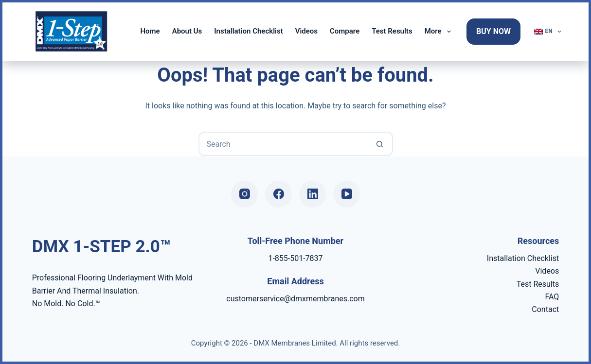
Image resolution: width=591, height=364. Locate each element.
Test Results (392, 31)
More (440, 32)
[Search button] (380, 144)
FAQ (552, 297)
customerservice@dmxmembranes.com (295, 299)
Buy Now (493, 31)
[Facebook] (278, 194)
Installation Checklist (248, 31)
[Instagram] (244, 194)
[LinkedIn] (313, 194)
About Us (187, 31)
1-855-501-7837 (295, 258)
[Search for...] (284, 144)
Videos (306, 31)
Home (150, 31)
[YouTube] (347, 194)
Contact (545, 309)
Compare (345, 31)
